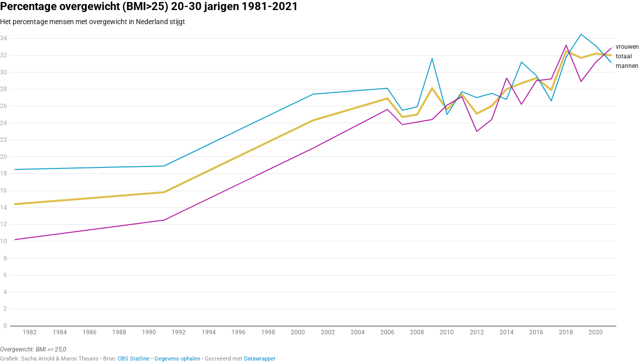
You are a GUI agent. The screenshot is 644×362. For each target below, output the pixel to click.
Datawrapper (260, 359)
